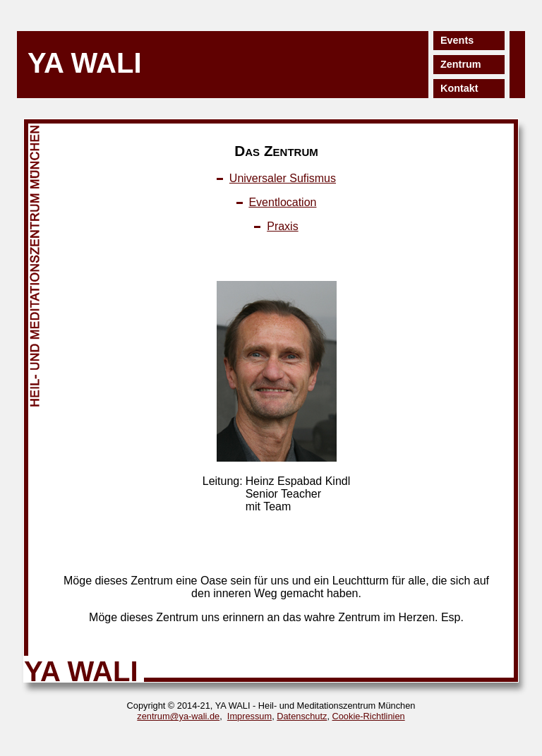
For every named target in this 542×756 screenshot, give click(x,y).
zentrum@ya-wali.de (178, 716)
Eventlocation (282, 202)
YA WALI (85, 63)
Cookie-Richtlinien (369, 716)
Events (457, 40)
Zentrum (461, 64)
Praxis (282, 226)
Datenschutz (302, 716)
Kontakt (459, 88)
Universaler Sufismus (283, 178)
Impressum (249, 716)
